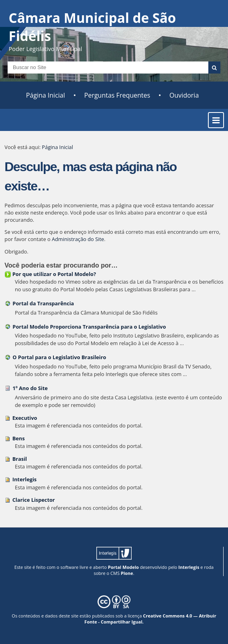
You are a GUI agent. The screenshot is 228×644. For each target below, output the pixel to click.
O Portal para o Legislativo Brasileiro (59, 357)
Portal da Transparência (43, 303)
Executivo (25, 418)
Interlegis (25, 479)
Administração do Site (78, 239)
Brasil (20, 459)
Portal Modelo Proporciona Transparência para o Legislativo (89, 327)
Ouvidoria (184, 95)
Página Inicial (46, 95)
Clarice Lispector (34, 500)
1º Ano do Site (30, 388)
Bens (19, 438)
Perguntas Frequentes (117, 95)
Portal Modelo (123, 567)
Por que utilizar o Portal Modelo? (54, 274)
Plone (127, 573)
